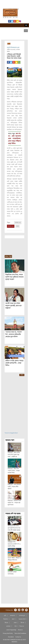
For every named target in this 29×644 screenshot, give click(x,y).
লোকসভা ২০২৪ (18, 223)
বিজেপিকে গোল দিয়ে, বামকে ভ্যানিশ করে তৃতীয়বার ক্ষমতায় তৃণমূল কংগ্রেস (14, 277)
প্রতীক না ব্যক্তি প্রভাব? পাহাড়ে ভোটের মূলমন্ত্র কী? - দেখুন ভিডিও (14, 363)
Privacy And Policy (8, 633)
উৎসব (22, 623)
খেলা (15, 623)
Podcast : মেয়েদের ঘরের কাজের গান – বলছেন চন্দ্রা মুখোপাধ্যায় (14, 503)
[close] (26, 31)
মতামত (18, 226)
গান (16, 626)
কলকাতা (12, 616)
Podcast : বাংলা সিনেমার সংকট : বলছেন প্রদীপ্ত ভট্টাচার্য (14, 487)
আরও (22, 375)
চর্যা (5, 616)
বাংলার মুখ (22, 616)
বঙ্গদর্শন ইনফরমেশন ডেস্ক (13, 47)
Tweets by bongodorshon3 (11, 433)
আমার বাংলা (22, 619)
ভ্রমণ (13, 619)
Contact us (18, 637)
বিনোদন (6, 619)
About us (20, 630)
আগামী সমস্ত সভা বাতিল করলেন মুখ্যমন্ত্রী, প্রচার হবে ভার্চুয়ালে (13, 306)
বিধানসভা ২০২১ (11, 226)
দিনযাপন (22, 626)
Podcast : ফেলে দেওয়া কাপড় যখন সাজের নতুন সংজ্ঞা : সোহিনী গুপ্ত (14, 455)
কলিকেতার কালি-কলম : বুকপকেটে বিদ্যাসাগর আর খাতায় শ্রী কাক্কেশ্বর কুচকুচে (14, 528)
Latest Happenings (11, 630)
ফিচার (6, 623)
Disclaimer (11, 637)
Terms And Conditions (20, 633)
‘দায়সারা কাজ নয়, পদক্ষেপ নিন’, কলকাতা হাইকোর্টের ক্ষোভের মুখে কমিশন (14, 334)
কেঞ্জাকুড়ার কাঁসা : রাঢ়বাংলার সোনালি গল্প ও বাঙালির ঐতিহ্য (14, 544)
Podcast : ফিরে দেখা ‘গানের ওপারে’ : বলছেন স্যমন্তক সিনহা (14, 471)
